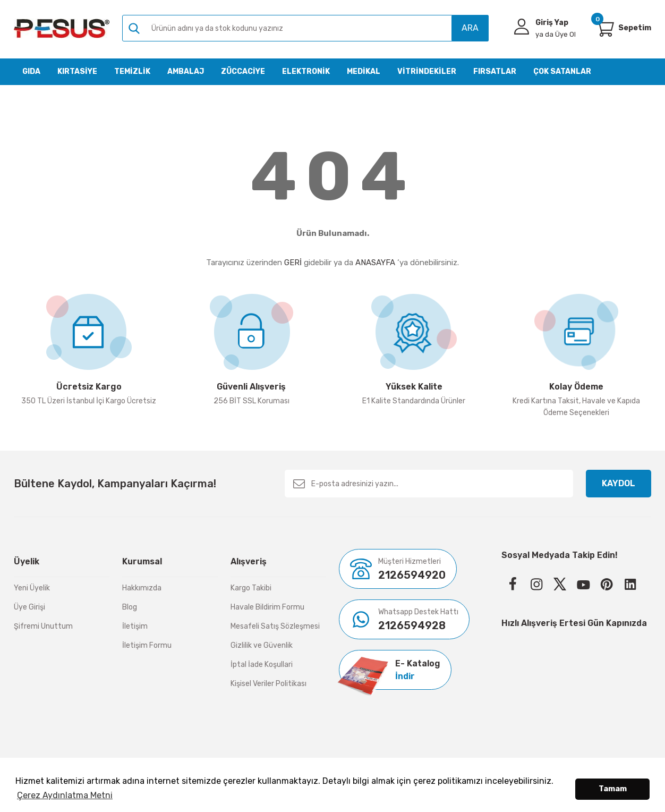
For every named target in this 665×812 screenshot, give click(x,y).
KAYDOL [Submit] (619, 483)
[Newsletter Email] (429, 484)
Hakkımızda (142, 588)
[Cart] (604, 28)
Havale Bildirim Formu (267, 607)
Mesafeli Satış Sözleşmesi (275, 626)
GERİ (293, 263)
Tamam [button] (613, 789)
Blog (130, 607)
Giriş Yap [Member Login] (552, 23)
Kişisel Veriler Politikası (268, 684)
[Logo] (62, 28)
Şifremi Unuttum (43, 626)
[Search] (305, 28)
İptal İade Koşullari (262, 665)
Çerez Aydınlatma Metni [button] (65, 795)
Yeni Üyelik (32, 588)
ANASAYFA (375, 263)
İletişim (135, 626)
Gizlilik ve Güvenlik (262, 645)
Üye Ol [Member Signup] (556, 34)
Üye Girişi (29, 607)
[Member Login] (522, 27)
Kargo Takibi (251, 588)
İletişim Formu (147, 645)
